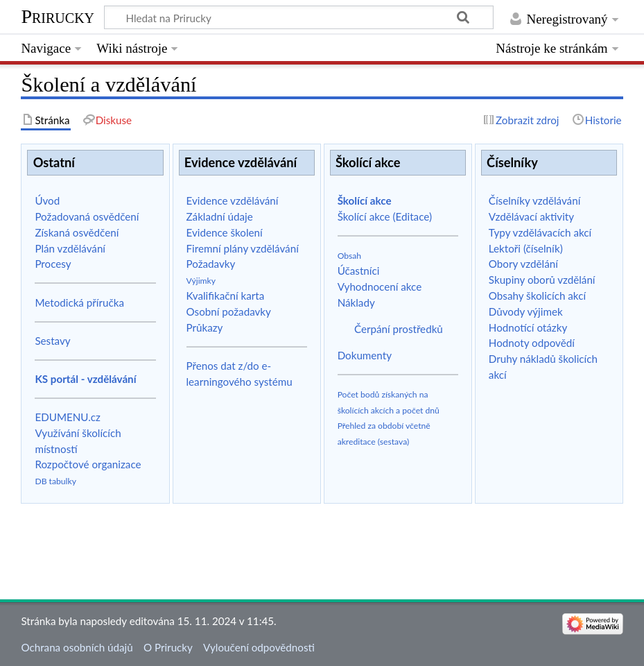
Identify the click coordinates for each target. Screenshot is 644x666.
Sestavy (52, 341)
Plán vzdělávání (70, 248)
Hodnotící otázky (528, 327)
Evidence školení (225, 232)
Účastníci (359, 271)
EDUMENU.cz (68, 417)
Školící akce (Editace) (385, 216)
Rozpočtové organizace (88, 464)
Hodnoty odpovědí (532, 343)
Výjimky (201, 281)
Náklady (356, 302)
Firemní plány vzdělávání (243, 248)
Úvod (47, 200)
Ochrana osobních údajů (77, 647)
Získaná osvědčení (77, 232)
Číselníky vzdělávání (534, 200)
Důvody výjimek (526, 311)
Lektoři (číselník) (526, 248)
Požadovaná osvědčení (87, 216)
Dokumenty (365, 355)
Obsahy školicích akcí (537, 296)
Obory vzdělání (523, 264)
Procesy (53, 264)
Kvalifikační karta (226, 296)
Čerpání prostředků (399, 329)
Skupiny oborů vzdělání (542, 280)
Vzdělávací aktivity (531, 216)
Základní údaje (220, 216)
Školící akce (365, 200)
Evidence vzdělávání (233, 200)
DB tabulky (55, 481)
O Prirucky (168, 647)
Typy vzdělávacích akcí (540, 232)
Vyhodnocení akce (380, 287)
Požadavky (211, 264)
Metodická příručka (79, 302)
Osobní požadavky (229, 311)
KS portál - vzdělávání (85, 379)
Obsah (350, 256)
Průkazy (205, 327)
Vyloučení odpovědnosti (259, 647)
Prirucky (58, 16)
